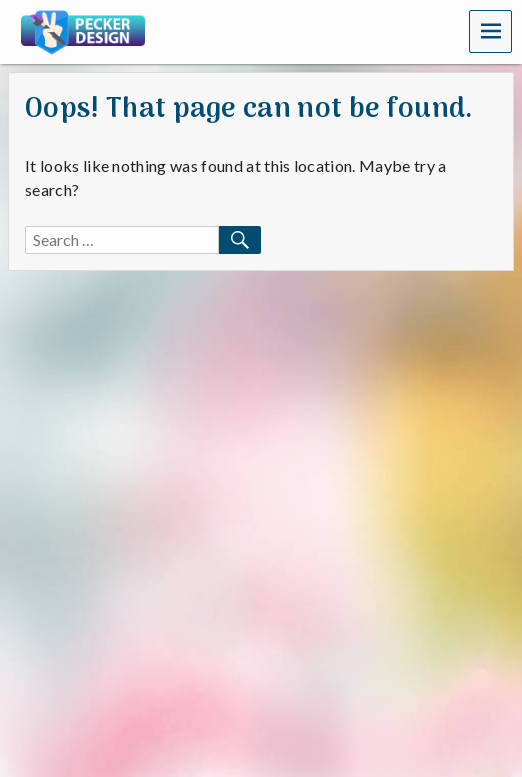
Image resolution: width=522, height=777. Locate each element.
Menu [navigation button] (491, 30)
